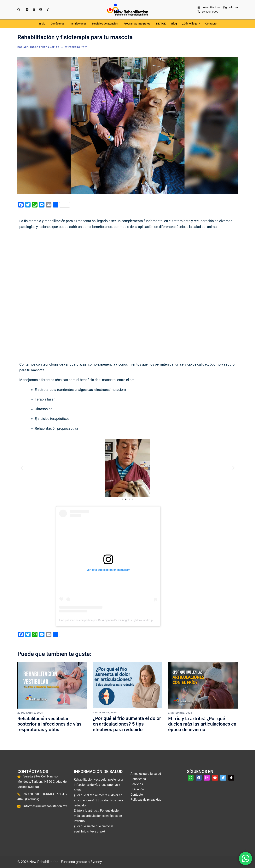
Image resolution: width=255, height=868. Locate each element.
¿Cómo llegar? (191, 24)
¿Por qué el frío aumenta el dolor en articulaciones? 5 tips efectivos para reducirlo (127, 724)
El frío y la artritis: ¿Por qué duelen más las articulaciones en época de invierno (202, 724)
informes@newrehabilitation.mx (45, 806)
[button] (22, 468)
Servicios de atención (105, 24)
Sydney (96, 862)
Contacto (211, 24)
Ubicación (137, 789)
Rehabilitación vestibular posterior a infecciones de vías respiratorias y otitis (49, 724)
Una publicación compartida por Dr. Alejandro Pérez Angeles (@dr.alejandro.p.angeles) (111, 620)
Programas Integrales (137, 24)
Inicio (42, 24)
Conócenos (58, 24)
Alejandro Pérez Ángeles (41, 47)
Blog (174, 24)
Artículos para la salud (146, 774)
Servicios (137, 784)
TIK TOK (161, 24)
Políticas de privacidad (146, 800)
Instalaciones (78, 24)
